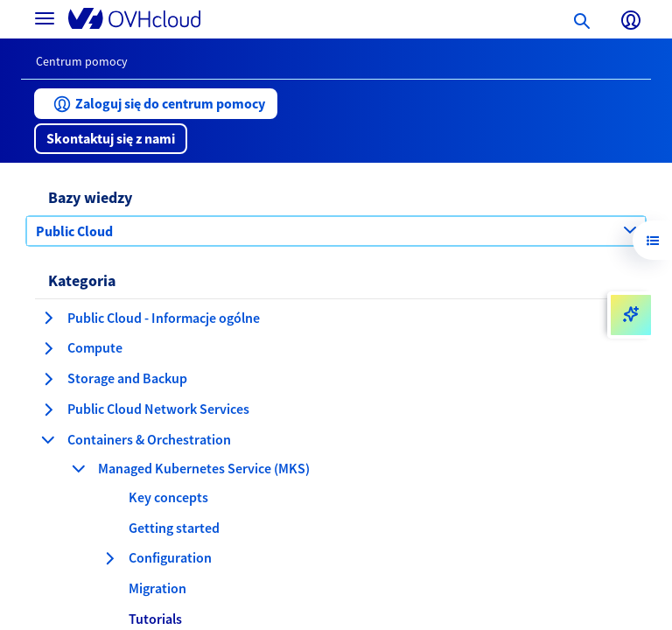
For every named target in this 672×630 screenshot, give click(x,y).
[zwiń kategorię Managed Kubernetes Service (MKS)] (79, 468)
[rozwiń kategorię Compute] (48, 348)
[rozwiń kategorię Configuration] (109, 558)
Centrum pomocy (82, 61)
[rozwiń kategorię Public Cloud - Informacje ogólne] (48, 318)
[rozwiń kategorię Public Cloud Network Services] (48, 409)
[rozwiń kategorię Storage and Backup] (48, 379)
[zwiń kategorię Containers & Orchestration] (48, 439)
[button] (156, 104)
